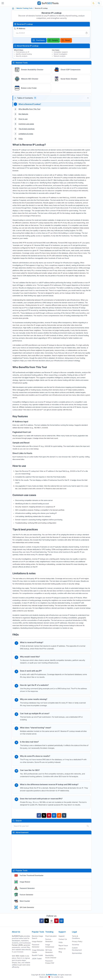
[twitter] (47, 921)
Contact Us (63, 939)
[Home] (13, 8)
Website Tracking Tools (24, 8)
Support (62, 936)
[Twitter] (44, 815)
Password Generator (27, 888)
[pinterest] (56, 921)
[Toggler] (3, 3)
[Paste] (87, 33)
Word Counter (25, 901)
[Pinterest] (49, 815)
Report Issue (63, 945)
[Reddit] (59, 815)
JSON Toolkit (37, 958)
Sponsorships (77, 953)
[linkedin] (61, 921)
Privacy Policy (77, 941)
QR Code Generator (27, 907)
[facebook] (42, 921)
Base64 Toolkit (37, 955)
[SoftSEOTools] (48, 3)
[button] (51, 98)
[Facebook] (39, 815)
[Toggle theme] (94, 3)
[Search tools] (99, 3)
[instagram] (51, 921)
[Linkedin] (54, 815)
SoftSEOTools (51, 975)
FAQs (61, 942)
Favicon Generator (26, 895)
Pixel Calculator (51, 936)
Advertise (76, 945)
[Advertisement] (51, 851)
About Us (62, 949)
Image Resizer (25, 882)
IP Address (20, 29)
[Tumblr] (64, 815)
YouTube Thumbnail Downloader (32, 875)
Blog (60, 952)
